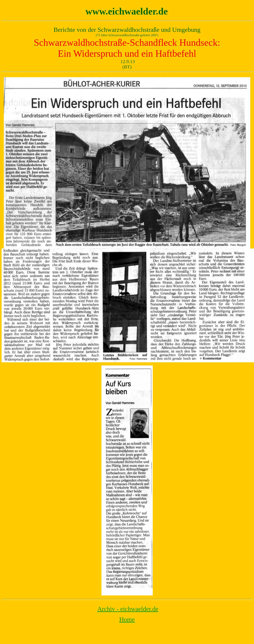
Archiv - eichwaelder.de (128, 609)
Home (127, 619)
